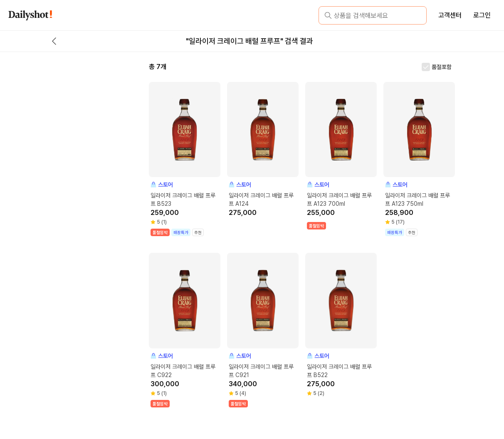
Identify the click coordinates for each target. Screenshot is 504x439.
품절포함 (442, 67)
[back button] (54, 41)
